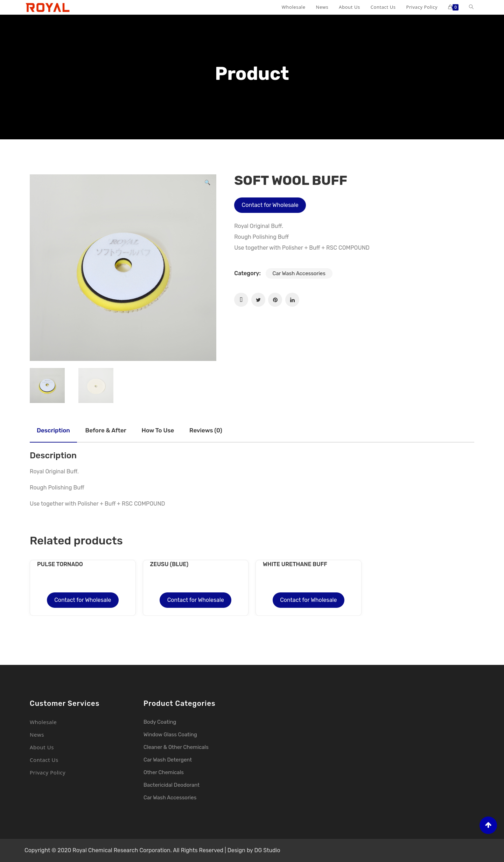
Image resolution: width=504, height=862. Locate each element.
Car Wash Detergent (168, 760)
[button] (207, 183)
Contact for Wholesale (270, 205)
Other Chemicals (164, 772)
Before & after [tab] (106, 430)
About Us (42, 747)
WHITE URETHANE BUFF (295, 564)
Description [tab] (53, 430)
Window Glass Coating (170, 735)
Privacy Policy (48, 772)
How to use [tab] (158, 430)
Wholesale (43, 722)
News (37, 735)
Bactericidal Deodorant (171, 785)
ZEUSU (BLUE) (169, 564)
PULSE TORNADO (60, 564)
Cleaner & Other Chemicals (176, 747)
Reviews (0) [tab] (206, 430)
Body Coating (160, 722)
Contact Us (44, 760)
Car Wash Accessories (299, 273)
